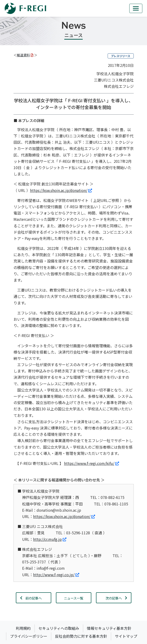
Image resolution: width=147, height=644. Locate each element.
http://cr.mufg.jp (50, 539)
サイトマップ (126, 636)
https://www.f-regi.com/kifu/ (92, 463)
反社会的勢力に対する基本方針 (81, 636)
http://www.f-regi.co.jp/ (56, 575)
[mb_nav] (136, 8)
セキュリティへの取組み (59, 628)
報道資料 (25, 55)
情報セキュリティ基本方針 (109, 628)
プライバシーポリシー (29, 636)
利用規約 (23, 628)
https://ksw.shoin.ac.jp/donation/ (61, 190)
